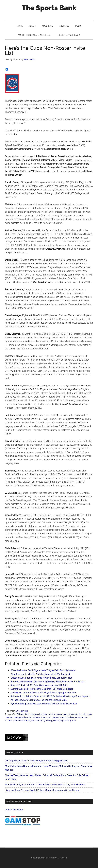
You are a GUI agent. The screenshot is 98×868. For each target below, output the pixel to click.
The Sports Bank (49, 8)
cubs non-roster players (24, 721)
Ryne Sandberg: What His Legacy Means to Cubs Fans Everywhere (44, 704)
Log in (64, 858)
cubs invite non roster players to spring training (54, 717)
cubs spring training (44, 721)
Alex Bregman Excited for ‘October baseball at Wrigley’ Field (40, 674)
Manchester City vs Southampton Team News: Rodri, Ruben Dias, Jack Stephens (45, 785)
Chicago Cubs (22, 711)
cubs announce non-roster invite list (71, 714)
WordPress (54, 858)
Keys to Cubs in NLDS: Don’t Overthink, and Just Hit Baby (39, 685)
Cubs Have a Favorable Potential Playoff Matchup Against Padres (43, 693)
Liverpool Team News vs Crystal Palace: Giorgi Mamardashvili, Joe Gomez (42, 790)
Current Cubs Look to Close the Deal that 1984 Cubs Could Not (42, 689)
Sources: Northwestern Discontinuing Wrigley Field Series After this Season (48, 681)
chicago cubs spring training (42, 714)
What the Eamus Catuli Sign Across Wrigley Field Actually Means (43, 670)
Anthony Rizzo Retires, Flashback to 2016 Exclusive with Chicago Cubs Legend (50, 696)
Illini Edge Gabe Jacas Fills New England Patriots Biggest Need (36, 761)
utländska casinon (14, 809)
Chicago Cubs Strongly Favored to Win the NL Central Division (41, 678)
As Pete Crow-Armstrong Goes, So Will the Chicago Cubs (39, 700)
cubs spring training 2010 (64, 721)
